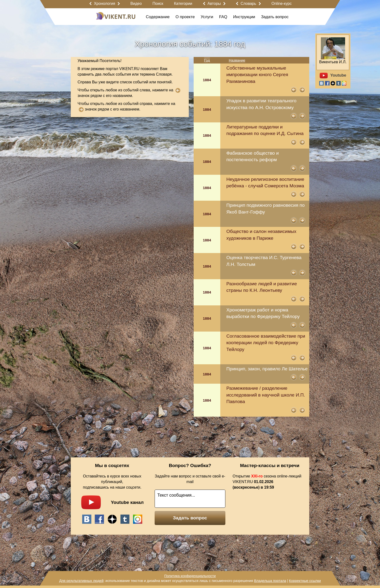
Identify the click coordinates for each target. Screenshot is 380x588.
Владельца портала (270, 581)
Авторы (214, 4)
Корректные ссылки (305, 581)
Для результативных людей (81, 581)
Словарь (248, 4)
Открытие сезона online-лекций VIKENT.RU (267, 482)
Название (237, 60)
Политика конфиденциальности (190, 576)
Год (207, 60)
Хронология (104, 4)
